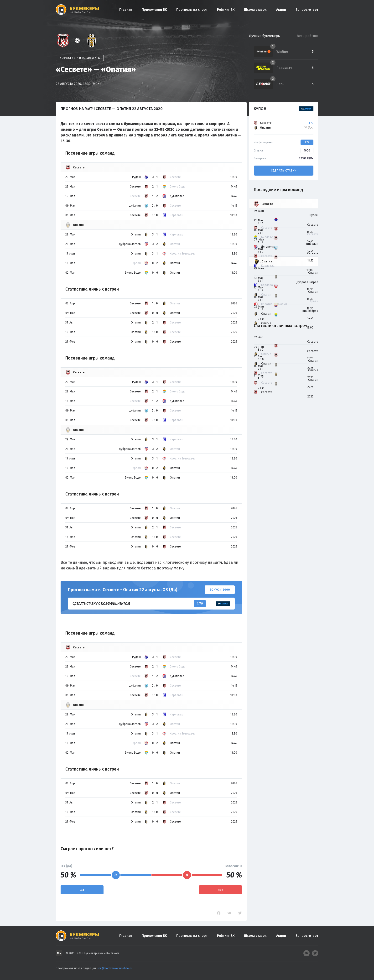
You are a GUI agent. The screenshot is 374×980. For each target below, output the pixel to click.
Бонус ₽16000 (220, 590)
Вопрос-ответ (307, 10)
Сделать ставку (284, 171)
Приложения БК (154, 10)
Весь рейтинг (307, 36)
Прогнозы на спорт (192, 10)
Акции (281, 10)
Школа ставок (255, 10)
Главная (126, 10)
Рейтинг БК (226, 10)
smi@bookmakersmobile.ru (115, 968)
